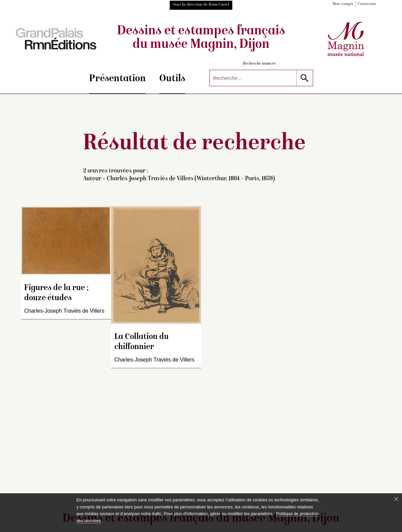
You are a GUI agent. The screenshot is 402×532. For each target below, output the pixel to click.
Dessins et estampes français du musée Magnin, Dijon (201, 38)
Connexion (367, 4)
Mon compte (343, 4)
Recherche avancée (261, 64)
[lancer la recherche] (305, 78)
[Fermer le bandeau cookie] (396, 499)
